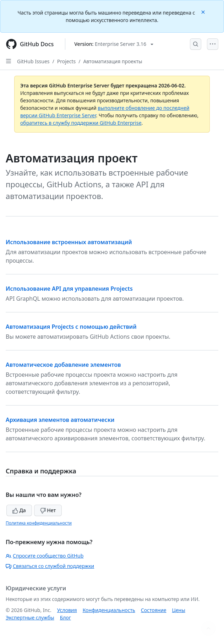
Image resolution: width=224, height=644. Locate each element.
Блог (65, 618)
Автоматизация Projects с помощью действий (71, 327)
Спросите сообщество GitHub (45, 556)
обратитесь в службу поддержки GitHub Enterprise (81, 123)
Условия (67, 610)
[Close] (204, 12)
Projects (66, 61)
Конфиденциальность (109, 610)
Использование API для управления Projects (69, 289)
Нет (48, 510)
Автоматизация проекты (113, 61)
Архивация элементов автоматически (60, 420)
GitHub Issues (33, 61)
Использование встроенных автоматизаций (69, 242)
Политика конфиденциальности (39, 523)
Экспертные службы (30, 618)
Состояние (154, 610)
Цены (179, 610)
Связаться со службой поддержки (50, 566)
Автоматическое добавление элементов (63, 365)
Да (19, 510)
